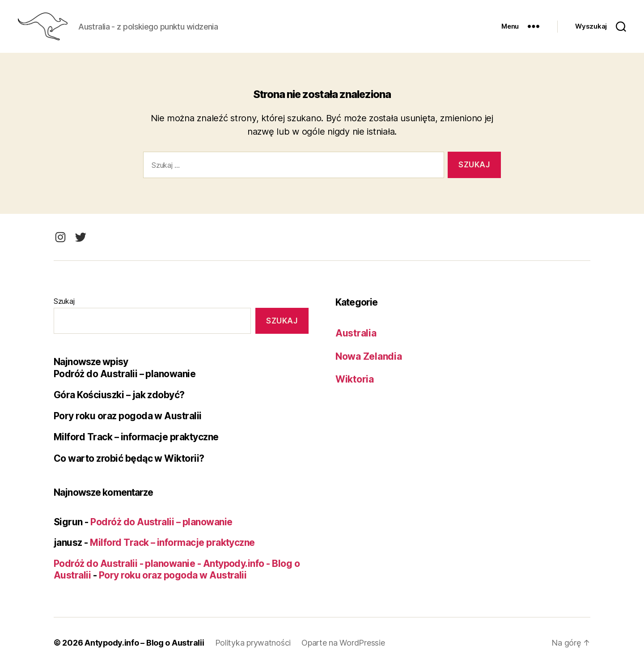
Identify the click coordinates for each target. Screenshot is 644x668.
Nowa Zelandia (369, 356)
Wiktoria (355, 379)
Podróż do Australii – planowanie (125, 374)
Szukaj (64, 301)
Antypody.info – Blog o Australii (144, 643)
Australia (356, 333)
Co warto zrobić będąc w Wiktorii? (129, 458)
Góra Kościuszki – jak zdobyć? (119, 395)
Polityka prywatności (254, 643)
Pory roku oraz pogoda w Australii (128, 416)
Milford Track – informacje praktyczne (136, 437)
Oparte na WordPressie (343, 643)
